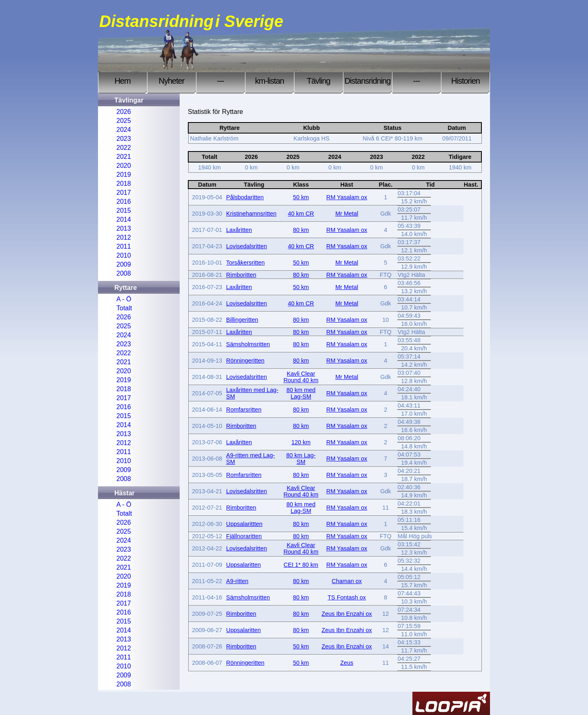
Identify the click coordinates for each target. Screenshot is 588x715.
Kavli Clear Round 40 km (301, 377)
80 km (301, 230)
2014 (124, 219)
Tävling (318, 81)
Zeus (347, 663)
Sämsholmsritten (248, 344)
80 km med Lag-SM (301, 393)
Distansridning (368, 81)
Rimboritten (241, 275)
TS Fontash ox (347, 597)
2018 (124, 184)
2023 (124, 139)
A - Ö (124, 299)
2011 (124, 246)
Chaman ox (347, 581)
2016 (124, 202)
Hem (122, 81)
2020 (124, 166)
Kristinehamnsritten (251, 214)
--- (221, 81)
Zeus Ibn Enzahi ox (347, 614)
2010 (124, 255)
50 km (301, 197)
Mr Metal (347, 214)
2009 (124, 264)
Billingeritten (242, 320)
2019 (124, 175)
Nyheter (171, 81)
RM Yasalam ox (347, 197)
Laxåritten (239, 230)
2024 (124, 130)
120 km (301, 442)
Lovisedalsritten (247, 246)
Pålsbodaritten (245, 197)
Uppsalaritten (244, 565)
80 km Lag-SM (301, 459)
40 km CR (301, 214)
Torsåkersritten (245, 263)
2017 (124, 193)
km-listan (269, 81)
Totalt (124, 308)
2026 (124, 112)
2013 (124, 228)
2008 (124, 273)
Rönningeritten (245, 361)
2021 (124, 157)
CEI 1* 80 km (301, 565)
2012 (124, 237)
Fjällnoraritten (244, 536)
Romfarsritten (244, 410)
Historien (465, 81)
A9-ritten (237, 581)
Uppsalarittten (244, 524)
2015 (124, 210)
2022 (124, 148)
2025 (124, 121)
